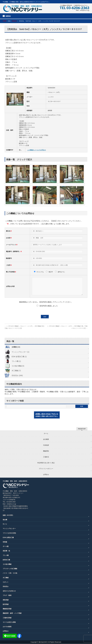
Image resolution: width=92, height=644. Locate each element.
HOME (5, 21)
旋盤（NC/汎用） (8, 515)
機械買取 (46, 451)
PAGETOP (82, 429)
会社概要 (46, 439)
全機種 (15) (16, 351)
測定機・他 (6, 551)
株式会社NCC (43, 642)
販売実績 (6, 604)
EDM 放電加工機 (8, 538)
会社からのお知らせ (9, 591)
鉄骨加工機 (6, 560)
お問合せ (46, 475)
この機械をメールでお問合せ (37, 150)
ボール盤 (6, 547)
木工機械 (6, 578)
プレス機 (6, 555)
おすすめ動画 (7, 627)
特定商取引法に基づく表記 (46, 463)
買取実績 (6, 600)
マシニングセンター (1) (20, 355)
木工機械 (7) (16, 374)
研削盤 (5, 542)
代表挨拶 (46, 445)
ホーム (46, 434)
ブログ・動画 (7, 595)
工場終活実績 (7, 618)
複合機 (5, 520)
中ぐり (5, 524)
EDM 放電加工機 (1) (19, 360)
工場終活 (46, 457)
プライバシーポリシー (46, 469)
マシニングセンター (9, 529)
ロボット (6, 582)
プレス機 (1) (16, 365)
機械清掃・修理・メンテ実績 (12, 613)
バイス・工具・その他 (10, 573)
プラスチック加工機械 (10, 569)
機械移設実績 (7, 609)
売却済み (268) (17, 379)
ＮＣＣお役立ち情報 (9, 622)
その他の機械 (7, 564)
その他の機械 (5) (18, 369)
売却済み (14, 21)
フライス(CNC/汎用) (9, 533)
